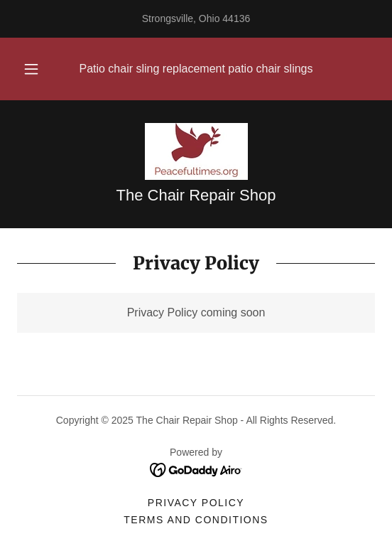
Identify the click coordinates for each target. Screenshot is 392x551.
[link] (196, 151)
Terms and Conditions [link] (196, 520)
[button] (33, 69)
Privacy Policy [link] (196, 503)
